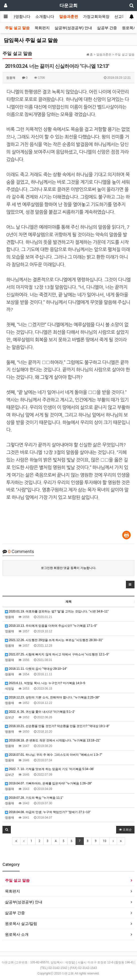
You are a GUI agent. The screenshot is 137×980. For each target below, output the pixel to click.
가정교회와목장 (96, 17)
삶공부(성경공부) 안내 (73, 28)
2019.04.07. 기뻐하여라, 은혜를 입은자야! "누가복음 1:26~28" (48, 783)
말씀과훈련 (69, 17)
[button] (130, 585)
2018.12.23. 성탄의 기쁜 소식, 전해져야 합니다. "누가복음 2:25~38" (52, 697)
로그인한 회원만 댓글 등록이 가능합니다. (69, 568)
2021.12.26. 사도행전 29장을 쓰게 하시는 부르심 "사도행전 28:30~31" (54, 640)
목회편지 (42, 28)
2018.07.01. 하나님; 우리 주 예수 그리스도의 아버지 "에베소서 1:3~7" (54, 755)
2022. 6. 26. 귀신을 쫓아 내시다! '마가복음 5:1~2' (40, 712)
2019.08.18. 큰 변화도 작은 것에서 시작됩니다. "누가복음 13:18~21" (53, 740)
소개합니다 (45, 17)
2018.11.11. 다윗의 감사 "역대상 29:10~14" (36, 669)
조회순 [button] (125, 830)
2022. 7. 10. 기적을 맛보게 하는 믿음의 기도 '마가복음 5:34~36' (49, 769)
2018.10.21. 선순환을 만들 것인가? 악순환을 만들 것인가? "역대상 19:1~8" (57, 726)
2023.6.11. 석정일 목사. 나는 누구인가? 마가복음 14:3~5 (45, 683)
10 (105, 841)
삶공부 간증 (107, 28)
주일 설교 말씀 (17, 28)
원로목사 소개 (17, 934)
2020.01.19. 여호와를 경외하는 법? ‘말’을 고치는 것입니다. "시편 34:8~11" (57, 611)
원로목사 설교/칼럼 (21, 924)
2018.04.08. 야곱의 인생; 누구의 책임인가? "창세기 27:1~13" (48, 812)
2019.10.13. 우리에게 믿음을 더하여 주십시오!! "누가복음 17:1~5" (51, 626)
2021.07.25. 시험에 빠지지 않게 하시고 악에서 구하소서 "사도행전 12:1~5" (57, 654)
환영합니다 (21, 17)
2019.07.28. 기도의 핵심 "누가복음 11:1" (34, 798)
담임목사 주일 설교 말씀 (31, 40)
